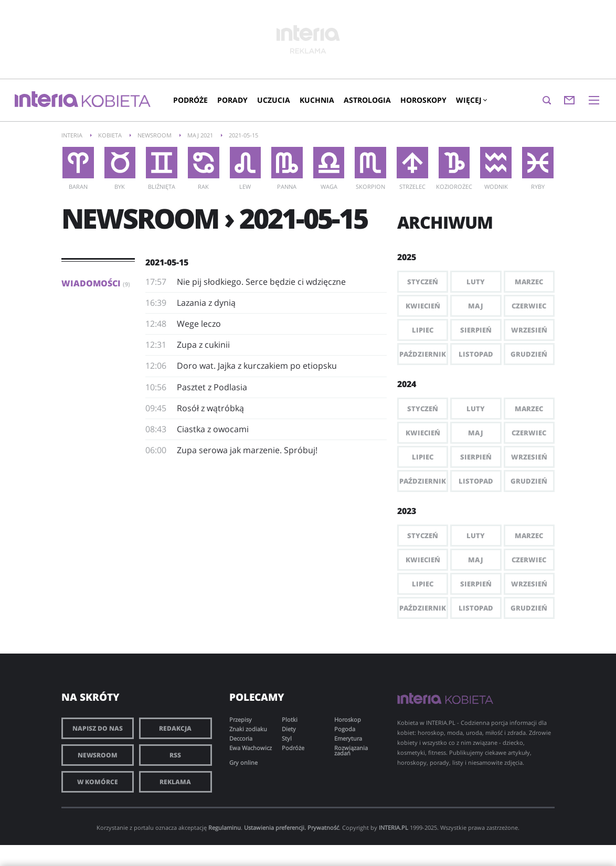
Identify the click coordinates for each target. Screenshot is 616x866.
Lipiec (423, 330)
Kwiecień (423, 306)
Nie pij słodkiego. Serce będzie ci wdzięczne (261, 282)
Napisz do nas (98, 728)
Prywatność (323, 827)
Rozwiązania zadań (351, 750)
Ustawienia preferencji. (275, 827)
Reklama (175, 782)
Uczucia (274, 100)
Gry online (243, 762)
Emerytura (348, 738)
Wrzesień (529, 330)
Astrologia (367, 100)
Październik (423, 354)
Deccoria (241, 738)
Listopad (476, 354)
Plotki (290, 719)
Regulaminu (225, 827)
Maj (476, 306)
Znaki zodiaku (248, 729)
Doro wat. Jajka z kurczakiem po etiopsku (257, 366)
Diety (289, 729)
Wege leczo (199, 324)
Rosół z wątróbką (210, 408)
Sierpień (476, 330)
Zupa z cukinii (203, 345)
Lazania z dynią (206, 303)
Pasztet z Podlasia (212, 387)
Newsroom (98, 755)
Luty (476, 282)
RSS (175, 755)
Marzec (529, 282)
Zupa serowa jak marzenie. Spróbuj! (247, 450)
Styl (287, 738)
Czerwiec (529, 306)
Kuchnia (317, 100)
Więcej (471, 100)
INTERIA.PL (394, 827)
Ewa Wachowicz (251, 748)
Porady (232, 100)
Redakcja (175, 728)
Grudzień (529, 354)
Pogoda (345, 729)
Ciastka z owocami (213, 429)
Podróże (190, 100)
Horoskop (348, 719)
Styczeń (423, 282)
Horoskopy (423, 100)
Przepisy (241, 719)
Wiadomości (96, 283)
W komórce (98, 782)
